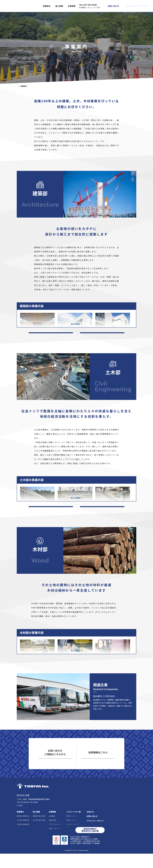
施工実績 (59, 6)
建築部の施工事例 (39, 830)
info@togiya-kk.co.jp (32, 820)
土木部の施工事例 (39, 834)
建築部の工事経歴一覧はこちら (102, 335)
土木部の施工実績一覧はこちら (51, 513)
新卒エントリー (72, 830)
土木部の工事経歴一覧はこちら (102, 513)
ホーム (19, 86)
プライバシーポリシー (96, 835)
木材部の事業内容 (23, 839)
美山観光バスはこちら (118, 720)
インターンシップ (72, 839)
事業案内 (47, 6)
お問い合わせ (113, 6)
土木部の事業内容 (23, 834)
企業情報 (72, 6)
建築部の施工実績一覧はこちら (51, 335)
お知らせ (90, 826)
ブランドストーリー (56, 839)
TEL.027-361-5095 (88, 5)
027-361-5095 (26, 817)
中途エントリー (72, 834)
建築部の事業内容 (23, 830)
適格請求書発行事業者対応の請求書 (90, 844)
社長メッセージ (54, 843)
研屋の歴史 (53, 834)
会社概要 (52, 830)
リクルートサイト (137, 6)
